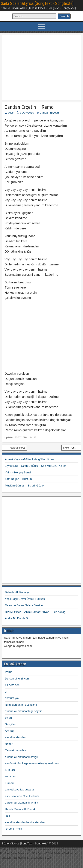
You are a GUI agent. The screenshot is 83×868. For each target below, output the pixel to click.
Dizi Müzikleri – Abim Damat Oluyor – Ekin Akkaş (35, 612)
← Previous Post (14, 448)
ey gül (9, 718)
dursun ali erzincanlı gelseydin (24, 711)
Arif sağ (10, 731)
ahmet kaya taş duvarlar (20, 789)
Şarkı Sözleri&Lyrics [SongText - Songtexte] (37, 3)
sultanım (10, 776)
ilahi (7, 816)
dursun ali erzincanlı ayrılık (21, 803)
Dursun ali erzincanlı (18, 679)
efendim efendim (15, 737)
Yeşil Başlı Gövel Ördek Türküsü (25, 599)
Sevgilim (10, 724)
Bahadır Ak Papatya (17, 592)
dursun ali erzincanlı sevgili (22, 757)
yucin (11, 113)
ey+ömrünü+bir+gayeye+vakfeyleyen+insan (32, 763)
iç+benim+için (14, 829)
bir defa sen (12, 685)
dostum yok (12, 698)
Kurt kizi (10, 770)
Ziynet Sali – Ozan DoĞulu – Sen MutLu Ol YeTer (35, 466)
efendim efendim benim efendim (25, 822)
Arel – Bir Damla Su (17, 618)
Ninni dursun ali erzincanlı (21, 705)
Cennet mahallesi (16, 750)
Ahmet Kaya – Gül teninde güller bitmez (29, 459)
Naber (9, 744)
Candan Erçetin (49, 113)
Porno (9, 672)
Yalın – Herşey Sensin (19, 472)
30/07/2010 (27, 113)
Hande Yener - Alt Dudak (20, 809)
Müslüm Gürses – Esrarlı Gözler (25, 486)
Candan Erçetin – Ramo (29, 107)
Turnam (10, 783)
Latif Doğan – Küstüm (18, 479)
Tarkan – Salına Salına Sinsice (24, 605)
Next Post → (71, 448)
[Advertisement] (42, 67)
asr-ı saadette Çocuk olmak (22, 796)
